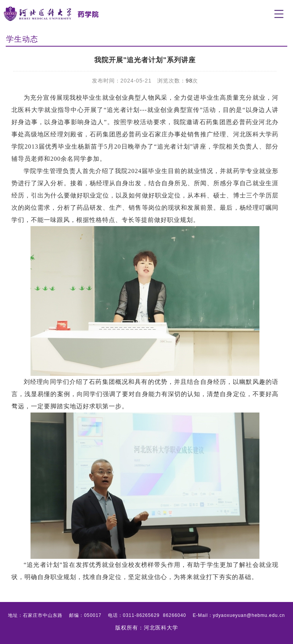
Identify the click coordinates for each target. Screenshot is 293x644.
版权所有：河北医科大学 (147, 628)
